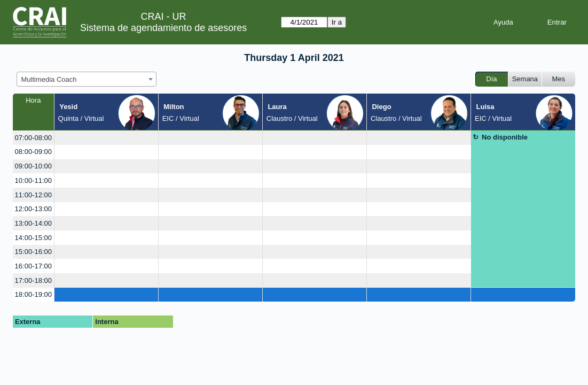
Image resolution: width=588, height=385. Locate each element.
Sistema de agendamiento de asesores (163, 28)
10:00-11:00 (33, 180)
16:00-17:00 (33, 266)
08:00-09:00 (33, 152)
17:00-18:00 (33, 280)
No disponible (505, 137)
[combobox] (87, 79)
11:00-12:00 (33, 195)
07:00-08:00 (33, 138)
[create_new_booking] (106, 138)
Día (491, 79)
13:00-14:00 (33, 223)
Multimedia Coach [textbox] (49, 79)
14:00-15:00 (33, 238)
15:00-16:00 (33, 252)
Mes (559, 79)
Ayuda (503, 22)
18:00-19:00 (33, 294)
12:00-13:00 (33, 209)
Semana (525, 79)
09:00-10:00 (33, 166)
